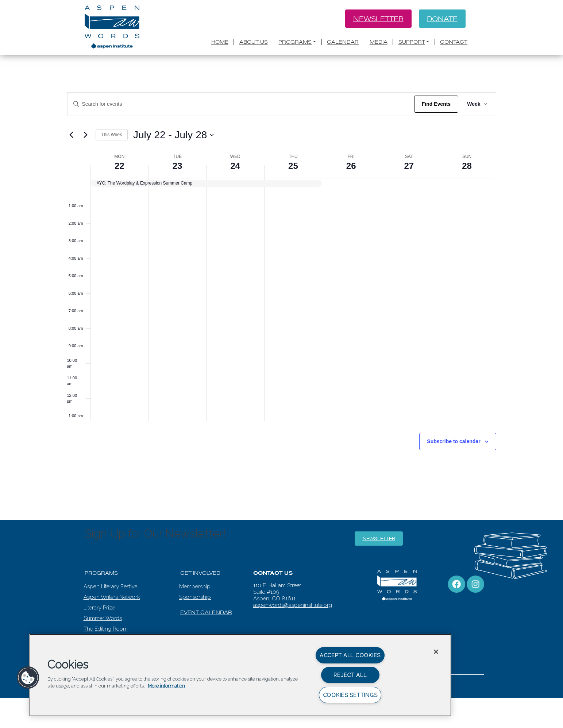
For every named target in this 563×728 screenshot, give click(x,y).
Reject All (350, 675)
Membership (195, 586)
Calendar (343, 42)
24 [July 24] (235, 166)
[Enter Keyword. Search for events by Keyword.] (241, 104)
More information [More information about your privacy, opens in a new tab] (166, 686)
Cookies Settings (350, 695)
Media (379, 42)
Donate (442, 19)
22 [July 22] (119, 166)
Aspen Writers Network (112, 597)
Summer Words (103, 618)
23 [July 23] (178, 166)
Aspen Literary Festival (111, 586)
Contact (454, 42)
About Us (254, 42)
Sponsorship (195, 597)
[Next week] (86, 135)
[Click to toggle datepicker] (173, 135)
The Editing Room (106, 629)
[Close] (436, 652)
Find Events (436, 104)
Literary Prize (99, 608)
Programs (295, 42)
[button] (28, 678)
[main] (281, 260)
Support (412, 42)
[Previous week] (72, 135)
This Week (112, 135)
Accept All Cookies (350, 655)
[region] (240, 675)
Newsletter (378, 19)
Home (220, 42)
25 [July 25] (293, 166)
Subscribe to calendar (454, 441)
